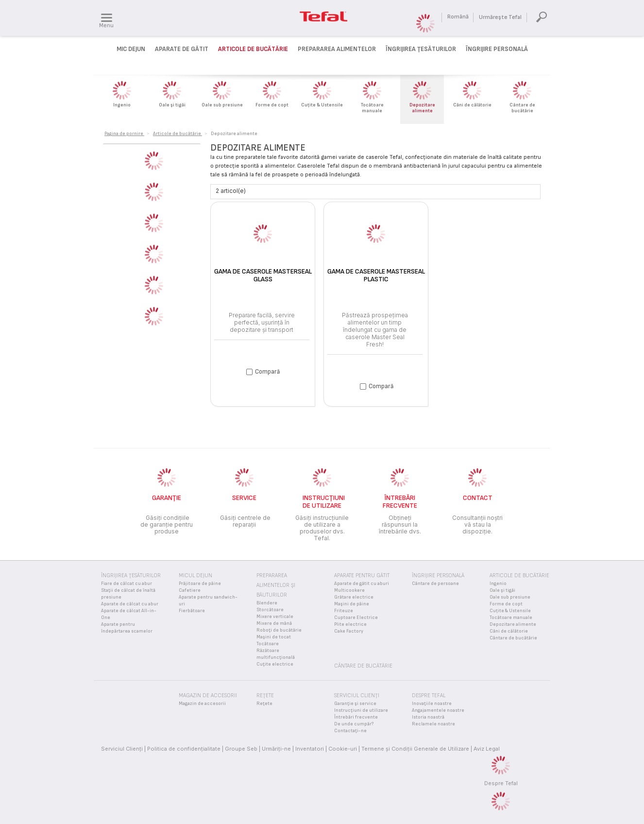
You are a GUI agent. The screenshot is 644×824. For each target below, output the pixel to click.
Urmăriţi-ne (276, 749)
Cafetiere (190, 590)
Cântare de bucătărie (513, 638)
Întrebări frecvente (356, 717)
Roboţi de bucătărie (279, 630)
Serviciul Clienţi (122, 749)
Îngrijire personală (497, 49)
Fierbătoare (192, 611)
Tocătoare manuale (511, 618)
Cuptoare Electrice (356, 618)
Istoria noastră (428, 717)
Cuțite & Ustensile (510, 611)
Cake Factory (349, 631)
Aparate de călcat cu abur (130, 604)
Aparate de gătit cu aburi (362, 584)
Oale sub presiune (510, 597)
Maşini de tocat (274, 637)
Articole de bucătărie (253, 49)
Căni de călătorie (509, 631)
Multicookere (349, 590)
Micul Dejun (195, 575)
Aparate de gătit (182, 49)
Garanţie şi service (355, 704)
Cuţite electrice (275, 664)
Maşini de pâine (352, 604)
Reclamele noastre (433, 724)
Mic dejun (131, 49)
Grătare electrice (354, 597)
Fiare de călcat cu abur (127, 584)
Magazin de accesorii (202, 704)
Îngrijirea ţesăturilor (421, 49)
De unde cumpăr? (354, 724)
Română (458, 17)
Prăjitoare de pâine (200, 584)
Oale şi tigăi (502, 590)
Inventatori (310, 749)
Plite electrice (350, 624)
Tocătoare (268, 644)
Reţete (264, 704)
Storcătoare (270, 610)
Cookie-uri (343, 749)
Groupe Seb (241, 749)
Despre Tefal (501, 783)
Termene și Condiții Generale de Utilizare (415, 749)
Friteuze (344, 611)
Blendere (267, 603)
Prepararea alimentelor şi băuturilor (276, 585)
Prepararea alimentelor (337, 49)
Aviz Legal (487, 749)
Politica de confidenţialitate (184, 749)
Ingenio (498, 584)
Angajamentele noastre (438, 710)
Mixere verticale (275, 617)
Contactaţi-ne (350, 731)
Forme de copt (506, 604)
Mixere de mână (274, 623)
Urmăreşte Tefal (500, 17)
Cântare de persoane (435, 584)
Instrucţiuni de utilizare (361, 710)
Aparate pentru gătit (362, 575)
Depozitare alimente (513, 624)
